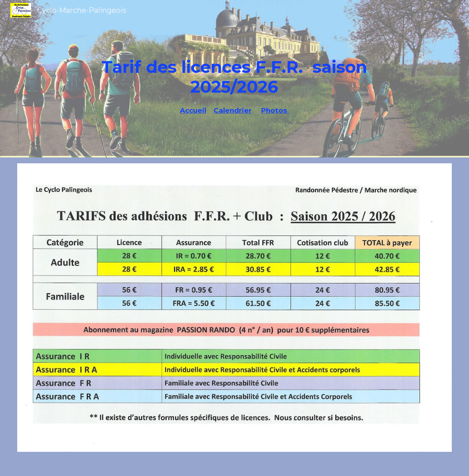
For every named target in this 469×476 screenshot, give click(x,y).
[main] (235, 69)
